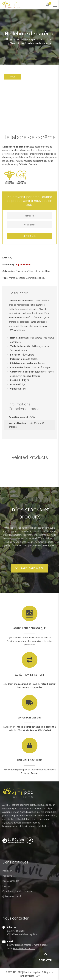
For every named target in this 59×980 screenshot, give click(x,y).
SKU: (5, 258)
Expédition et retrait (30, 675)
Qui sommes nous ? (12, 896)
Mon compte (8, 876)
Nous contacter (29, 568)
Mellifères (47, 271)
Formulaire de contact (24, 948)
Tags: (5, 278)
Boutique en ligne (26, 39)
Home (10, 39)
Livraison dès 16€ (30, 717)
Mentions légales (32, 972)
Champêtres (17, 43)
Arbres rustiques (36, 278)
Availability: (9, 264)
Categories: (9, 271)
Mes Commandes (11, 881)
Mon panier (8, 871)
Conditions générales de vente (17, 891)
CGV (38, 976)
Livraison (7, 886)
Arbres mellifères (17, 278)
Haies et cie (45, 39)
